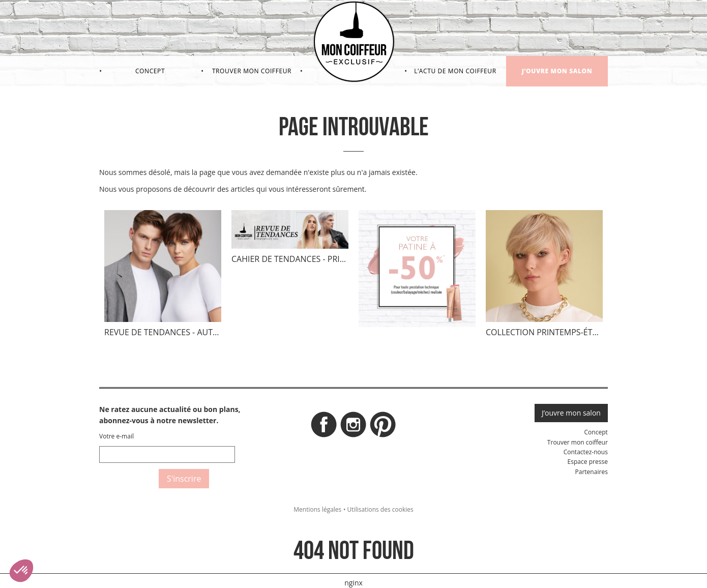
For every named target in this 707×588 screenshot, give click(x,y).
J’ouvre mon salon (557, 71)
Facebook (324, 427)
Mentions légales (317, 509)
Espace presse (588, 462)
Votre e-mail (116, 436)
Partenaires (591, 472)
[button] (21, 571)
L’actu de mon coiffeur (455, 71)
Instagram (353, 427)
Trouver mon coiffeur (252, 71)
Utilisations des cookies (380, 509)
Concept (150, 71)
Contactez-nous (586, 452)
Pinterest (383, 427)
